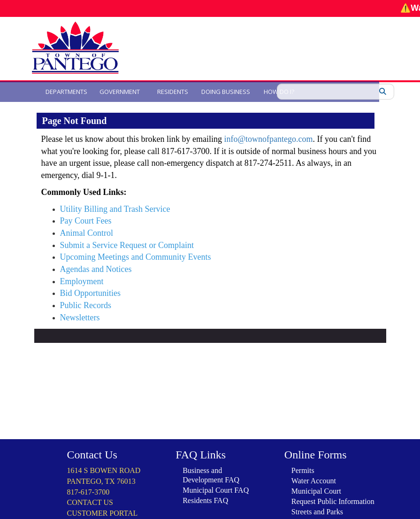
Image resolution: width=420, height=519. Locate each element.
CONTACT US (90, 488)
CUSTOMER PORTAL (103, 499)
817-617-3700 (88, 478)
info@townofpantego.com (268, 139)
